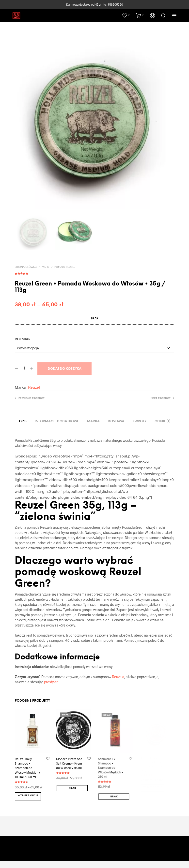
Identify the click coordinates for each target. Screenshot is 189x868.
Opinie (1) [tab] (162, 421)
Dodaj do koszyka (65, 369)
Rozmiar (23, 339)
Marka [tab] (93, 421)
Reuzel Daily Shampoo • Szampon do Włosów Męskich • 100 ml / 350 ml (27, 768)
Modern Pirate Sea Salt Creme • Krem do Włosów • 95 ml (70, 763)
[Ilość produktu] (24, 369)
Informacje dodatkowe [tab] (57, 421)
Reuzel (34, 387)
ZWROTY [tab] (139, 421)
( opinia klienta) (94, 273)
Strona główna (26, 267)
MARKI (46, 267)
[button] (126, 15)
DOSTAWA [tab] (116, 421)
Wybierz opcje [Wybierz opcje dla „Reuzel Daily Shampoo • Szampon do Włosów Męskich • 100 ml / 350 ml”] (28, 796)
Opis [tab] (23, 421)
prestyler (51, 682)
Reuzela (118, 677)
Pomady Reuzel (65, 267)
